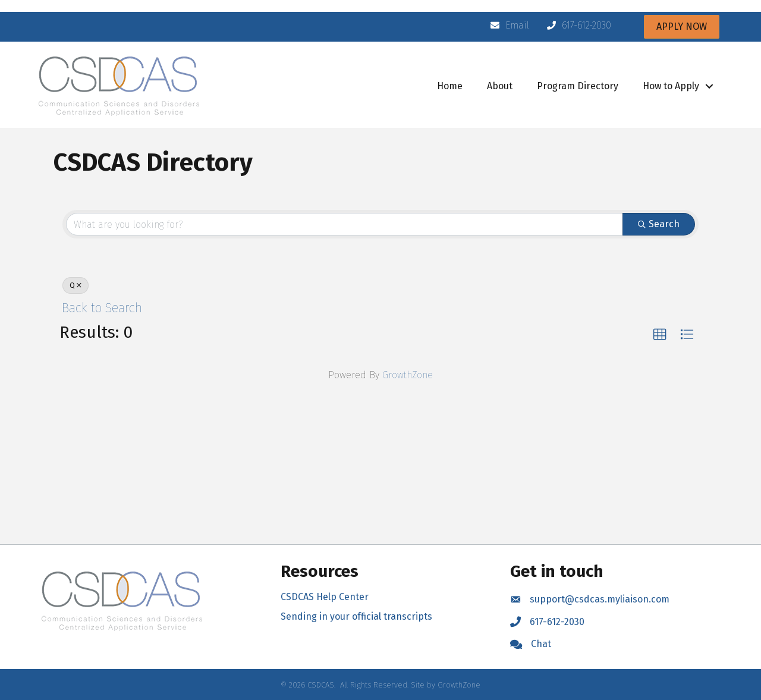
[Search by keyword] (345, 224)
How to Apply (671, 86)
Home (450, 86)
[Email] (507, 26)
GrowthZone (408, 375)
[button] (660, 335)
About (500, 86)
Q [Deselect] (76, 285)
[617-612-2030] (576, 26)
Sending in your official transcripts (356, 616)
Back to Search (102, 308)
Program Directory (578, 86)
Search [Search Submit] (659, 224)
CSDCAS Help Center (325, 597)
